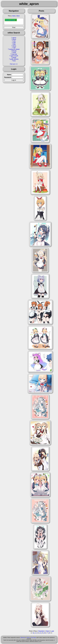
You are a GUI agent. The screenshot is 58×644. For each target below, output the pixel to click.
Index (14, 16)
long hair (14, 54)
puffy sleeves (14, 59)
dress (14, 46)
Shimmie (23, 637)
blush (14, 39)
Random (41, 631)
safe (14, 43)
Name (9, 75)
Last (52, 631)
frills (14, 44)
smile (14, 53)
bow (14, 61)
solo (14, 41)
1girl (14, 48)
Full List (12, 64)
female (14, 51)
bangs (14, 57)
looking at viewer (14, 49)
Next (18, 16)
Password (8, 77)
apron (14, 38)
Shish (28, 637)
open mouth (14, 56)
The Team (33, 637)
